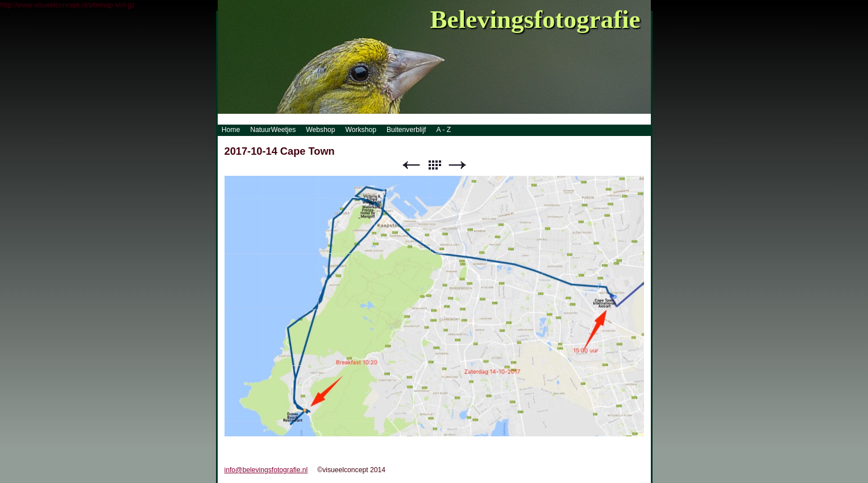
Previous (411, 165)
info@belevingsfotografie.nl (266, 470)
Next (458, 165)
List (434, 165)
